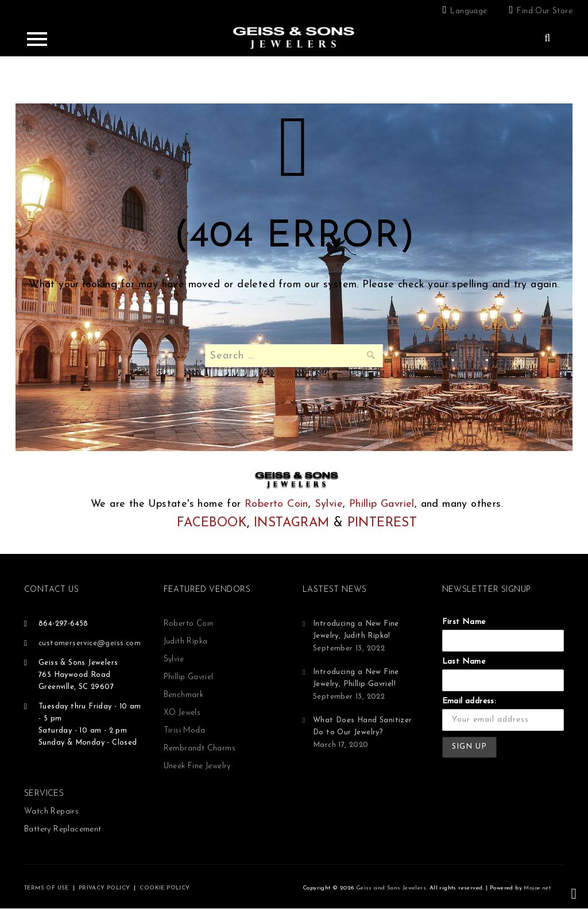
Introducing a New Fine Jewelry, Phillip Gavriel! (356, 678)
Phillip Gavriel (382, 504)
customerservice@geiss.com (90, 643)
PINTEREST (382, 523)
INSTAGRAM (292, 523)
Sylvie (329, 504)
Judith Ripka (186, 642)
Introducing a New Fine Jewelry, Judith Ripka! (356, 630)
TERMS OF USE (47, 888)
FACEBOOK (212, 523)
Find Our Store (545, 11)
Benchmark (184, 695)
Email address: (469, 701)
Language (469, 11)
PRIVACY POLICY (105, 888)
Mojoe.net (537, 888)
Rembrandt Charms (200, 748)
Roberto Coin (276, 504)
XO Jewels (182, 713)
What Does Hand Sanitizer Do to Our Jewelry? (363, 726)
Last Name (464, 662)
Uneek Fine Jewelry (197, 766)
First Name (464, 622)
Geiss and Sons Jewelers (391, 888)
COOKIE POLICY (165, 888)
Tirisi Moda (184, 731)
